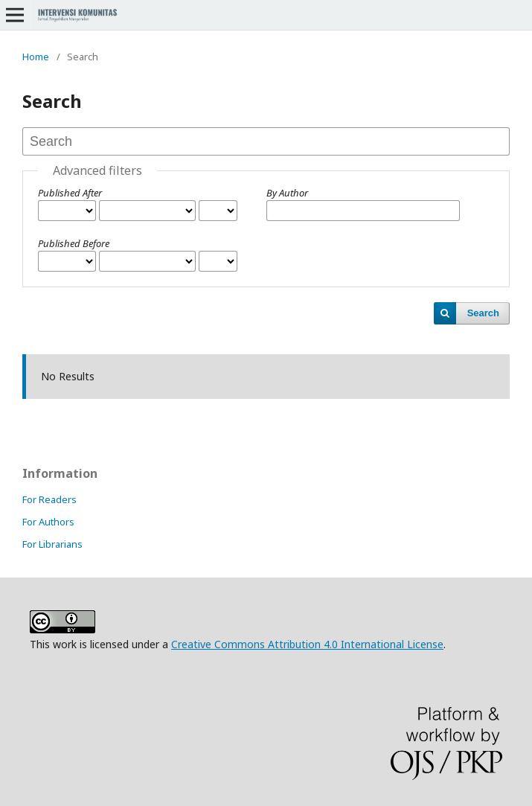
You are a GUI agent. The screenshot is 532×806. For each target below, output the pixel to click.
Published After (70, 193)
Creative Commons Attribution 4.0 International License (307, 644)
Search (483, 313)
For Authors (48, 522)
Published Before (74, 243)
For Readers (49, 499)
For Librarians (52, 544)
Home (36, 57)
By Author (287, 193)
